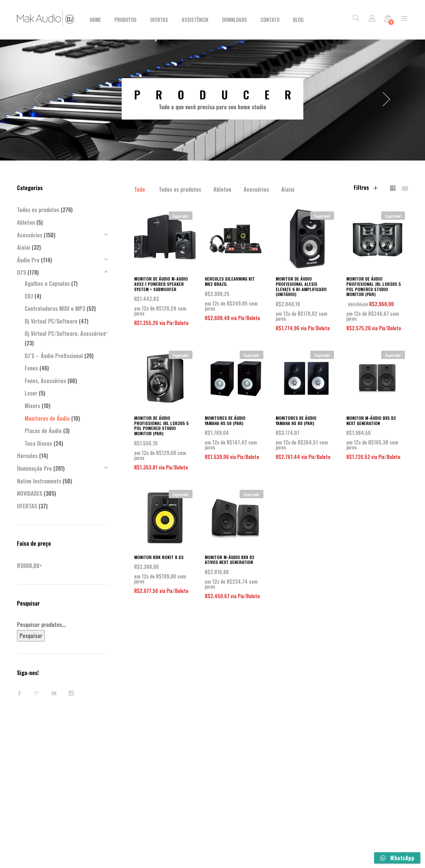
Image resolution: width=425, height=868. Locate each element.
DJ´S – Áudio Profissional (54, 356)
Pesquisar (31, 636)
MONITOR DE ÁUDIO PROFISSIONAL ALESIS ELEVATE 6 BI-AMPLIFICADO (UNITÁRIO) (301, 286)
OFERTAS (27, 506)
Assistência (195, 20)
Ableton (222, 189)
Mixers (32, 406)
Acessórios (256, 189)
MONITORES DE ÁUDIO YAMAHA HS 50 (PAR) (225, 420)
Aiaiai (288, 189)
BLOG (298, 20)
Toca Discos (38, 443)
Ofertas (159, 20)
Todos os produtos (180, 189)
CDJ (29, 296)
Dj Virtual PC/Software (51, 321)
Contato (270, 20)
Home (95, 20)
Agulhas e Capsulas (47, 283)
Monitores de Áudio (47, 418)
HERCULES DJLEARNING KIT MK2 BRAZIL (230, 281)
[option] (212, 99)
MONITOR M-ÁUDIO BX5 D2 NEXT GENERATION (371, 420)
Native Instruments (39, 481)
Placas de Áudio (43, 431)
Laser (31, 393)
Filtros (366, 187)
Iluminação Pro (34, 468)
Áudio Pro (28, 260)
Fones (31, 368)
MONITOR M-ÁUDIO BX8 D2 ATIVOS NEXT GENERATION (230, 560)
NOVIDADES (30, 493)
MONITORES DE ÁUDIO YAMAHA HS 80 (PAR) (296, 420)
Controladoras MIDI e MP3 (55, 308)
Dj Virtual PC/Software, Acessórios (65, 333)
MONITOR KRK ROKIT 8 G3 (159, 557)
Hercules (27, 456)
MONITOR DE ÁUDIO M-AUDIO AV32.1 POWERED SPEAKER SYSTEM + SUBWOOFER (161, 284)
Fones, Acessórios (45, 381)
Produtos (126, 20)
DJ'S (21, 272)
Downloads (235, 20)
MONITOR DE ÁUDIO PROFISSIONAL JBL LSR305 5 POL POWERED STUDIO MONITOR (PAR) (374, 286)
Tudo (140, 189)
